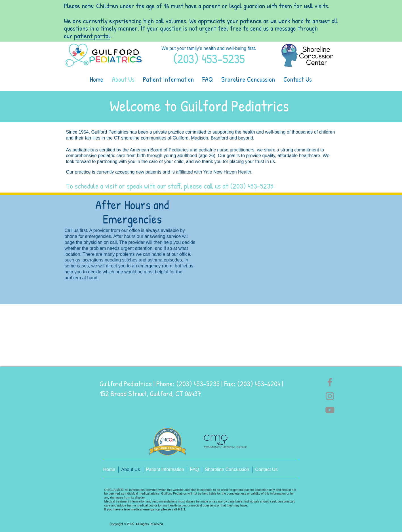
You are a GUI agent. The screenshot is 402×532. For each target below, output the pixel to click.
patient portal (92, 36)
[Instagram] (330, 396)
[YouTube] (330, 410)
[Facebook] (330, 382)
